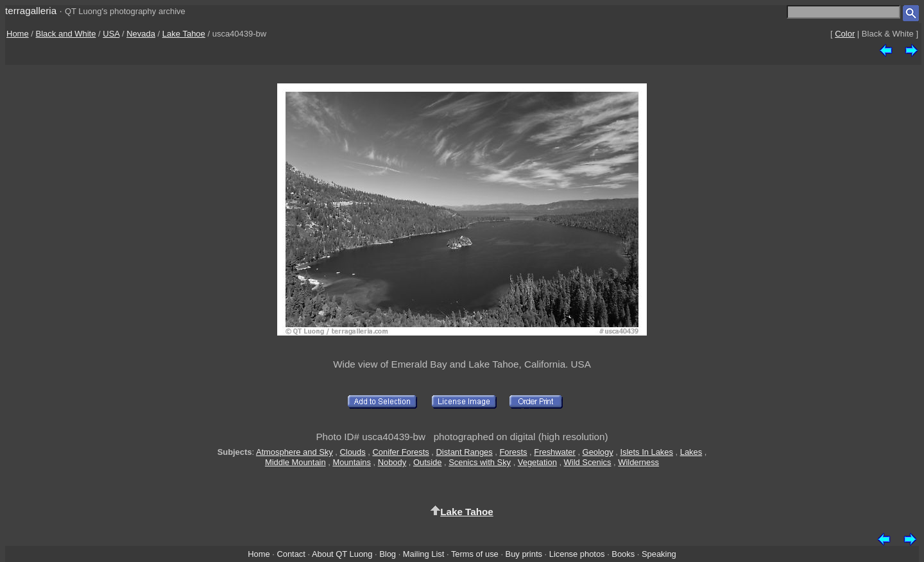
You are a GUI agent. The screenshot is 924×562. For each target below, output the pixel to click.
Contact (291, 554)
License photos (577, 554)
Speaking (659, 554)
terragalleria (31, 11)
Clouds (353, 452)
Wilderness (638, 462)
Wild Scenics (588, 462)
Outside (427, 462)
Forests (513, 452)
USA (111, 34)
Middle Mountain (295, 462)
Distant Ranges (464, 452)
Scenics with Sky (480, 462)
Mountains (352, 462)
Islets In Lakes (646, 452)
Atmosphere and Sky (295, 452)
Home (18, 34)
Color (845, 34)
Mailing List (424, 554)
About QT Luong (342, 554)
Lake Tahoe (184, 34)
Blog (388, 554)
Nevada (141, 34)
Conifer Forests (400, 452)
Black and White (66, 34)
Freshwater (555, 452)
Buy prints (524, 554)
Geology (598, 452)
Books (623, 554)
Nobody (392, 462)
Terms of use (475, 554)
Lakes (691, 452)
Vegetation (537, 462)
